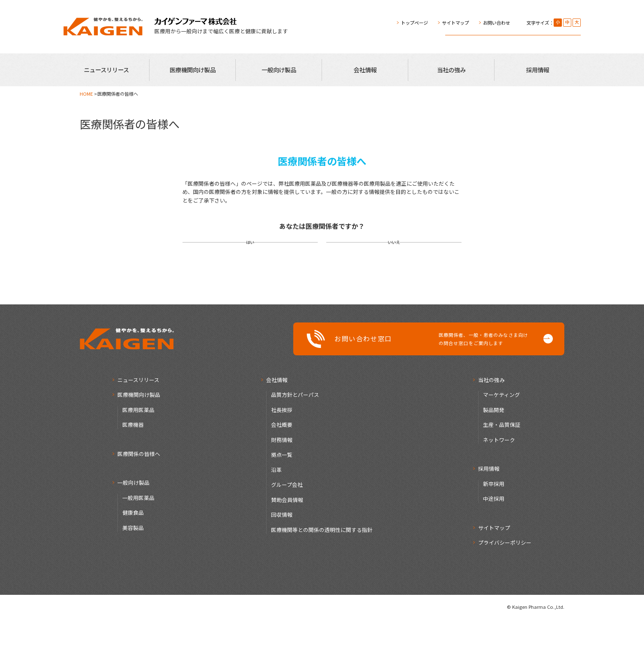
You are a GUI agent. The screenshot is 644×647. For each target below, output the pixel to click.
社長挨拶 (282, 438)
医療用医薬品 (138, 438)
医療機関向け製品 (193, 70)
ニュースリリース (106, 70)
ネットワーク (499, 468)
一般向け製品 (279, 70)
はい (250, 256)
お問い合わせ (497, 23)
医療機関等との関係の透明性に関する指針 (322, 558)
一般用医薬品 (138, 526)
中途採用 (494, 526)
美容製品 (133, 556)
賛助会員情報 (287, 528)
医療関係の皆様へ (139, 482)
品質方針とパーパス (295, 423)
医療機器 (133, 452)
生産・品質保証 (502, 452)
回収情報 (282, 542)
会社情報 (365, 70)
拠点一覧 (282, 482)
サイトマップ (455, 23)
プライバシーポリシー (505, 570)
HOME (86, 94)
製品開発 (494, 438)
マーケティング (501, 423)
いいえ (394, 256)
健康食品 (133, 540)
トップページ (414, 23)
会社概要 (282, 452)
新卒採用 (494, 512)
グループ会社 (287, 512)
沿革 (276, 498)
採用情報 (538, 70)
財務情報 (282, 468)
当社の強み (451, 70)
